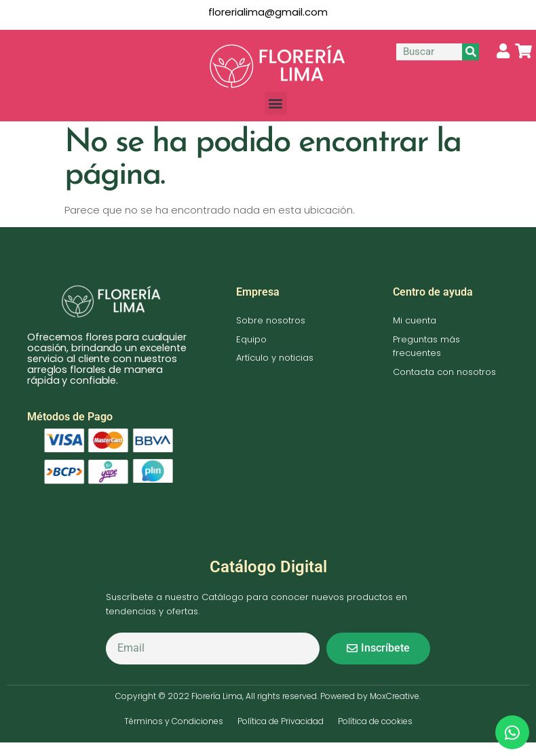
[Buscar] (471, 52)
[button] (276, 103)
